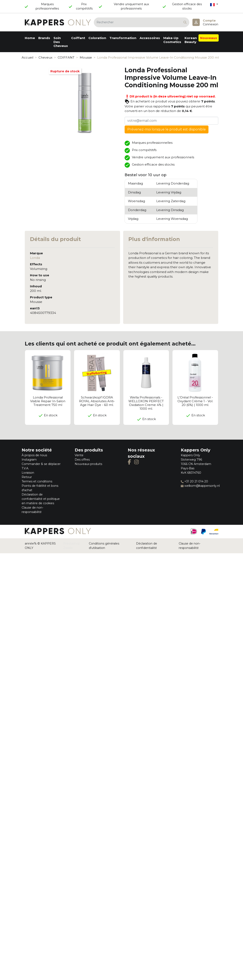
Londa (35, 258)
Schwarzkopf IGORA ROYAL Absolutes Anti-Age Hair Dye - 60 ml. (97, 401)
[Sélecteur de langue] (214, 4)
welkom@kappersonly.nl (200, 486)
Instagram (29, 460)
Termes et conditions (37, 481)
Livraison (28, 473)
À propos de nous (34, 455)
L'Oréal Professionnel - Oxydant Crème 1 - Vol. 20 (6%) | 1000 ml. (195, 401)
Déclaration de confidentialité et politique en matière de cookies (41, 499)
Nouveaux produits (88, 464)
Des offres (82, 460)
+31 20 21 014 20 (194, 481)
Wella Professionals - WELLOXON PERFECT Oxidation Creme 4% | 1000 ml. (146, 403)
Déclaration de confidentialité (147, 546)
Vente (79, 455)
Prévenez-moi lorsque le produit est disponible (167, 129)
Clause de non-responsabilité (190, 546)
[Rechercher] (142, 22)
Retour (27, 477)
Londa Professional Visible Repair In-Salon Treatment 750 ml (48, 401)
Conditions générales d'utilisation (104, 546)
